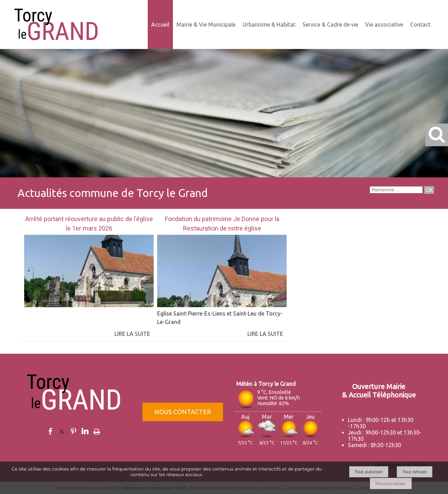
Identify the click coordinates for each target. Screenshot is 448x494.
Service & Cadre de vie (330, 24)
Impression (97, 430)
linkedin (85, 431)
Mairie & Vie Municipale (206, 24)
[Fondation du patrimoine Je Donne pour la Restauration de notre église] (222, 224)
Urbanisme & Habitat (269, 24)
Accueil (160, 24)
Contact (420, 24)
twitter (62, 431)
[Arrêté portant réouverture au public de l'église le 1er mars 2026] (89, 224)
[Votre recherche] (396, 190)
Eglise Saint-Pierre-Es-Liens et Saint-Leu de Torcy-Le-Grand (220, 318)
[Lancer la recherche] (429, 190)
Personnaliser (391, 484)
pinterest (73, 431)
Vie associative (384, 24)
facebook (50, 431)
